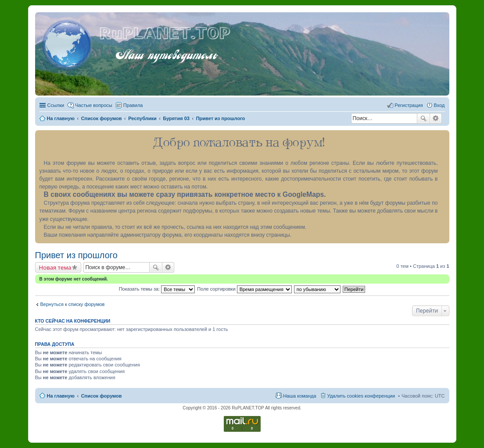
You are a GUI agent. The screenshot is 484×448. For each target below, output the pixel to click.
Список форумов (102, 396)
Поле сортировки (244, 289)
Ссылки (56, 105)
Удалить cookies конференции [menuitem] (361, 396)
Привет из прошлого (76, 255)
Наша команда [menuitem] (299, 396)
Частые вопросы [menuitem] (94, 105)
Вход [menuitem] (439, 105)
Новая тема (55, 267)
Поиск (423, 118)
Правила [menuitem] (133, 105)
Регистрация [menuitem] (409, 105)
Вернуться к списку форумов (73, 304)
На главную (61, 396)
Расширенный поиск (436, 118)
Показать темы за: (157, 289)
